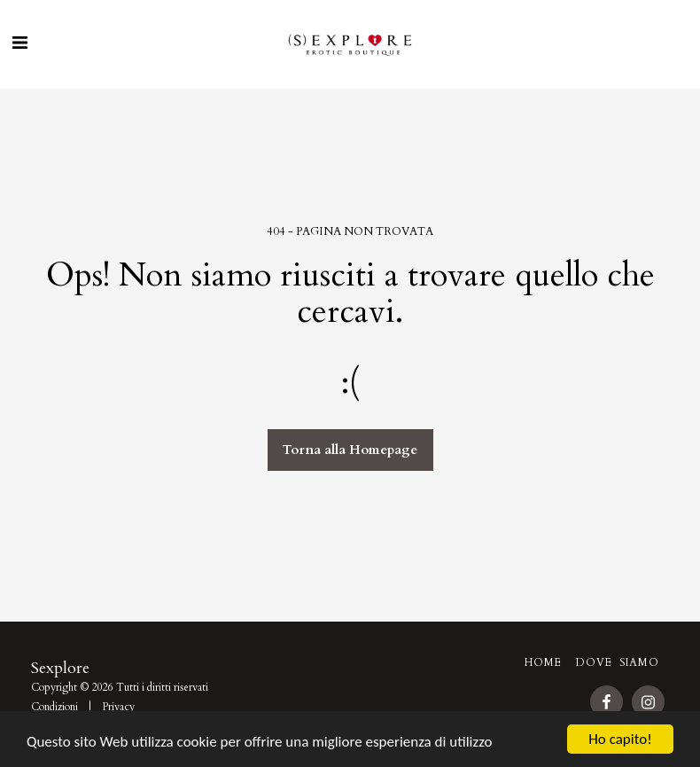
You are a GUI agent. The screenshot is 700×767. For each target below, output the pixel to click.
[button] (19, 43)
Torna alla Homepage (350, 450)
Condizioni (54, 707)
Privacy (118, 707)
